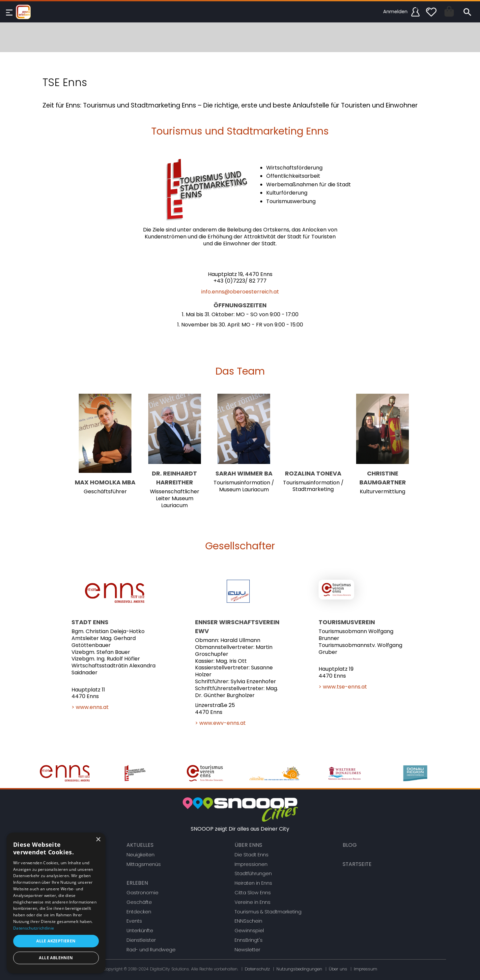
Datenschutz (257, 969)
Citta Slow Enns (253, 893)
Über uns (338, 969)
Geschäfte (139, 902)
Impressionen (251, 864)
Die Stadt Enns (252, 855)
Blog (350, 845)
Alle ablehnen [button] (56, 958)
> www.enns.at (90, 707)
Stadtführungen (253, 873)
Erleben (137, 883)
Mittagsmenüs (144, 864)
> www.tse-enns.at (343, 687)
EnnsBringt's (249, 940)
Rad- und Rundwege (151, 950)
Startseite (357, 864)
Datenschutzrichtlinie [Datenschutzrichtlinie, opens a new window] (34, 928)
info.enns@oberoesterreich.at (240, 292)
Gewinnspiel (249, 931)
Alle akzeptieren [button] (56, 941)
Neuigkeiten (141, 855)
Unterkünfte (140, 931)
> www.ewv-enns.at (220, 723)
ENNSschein (248, 921)
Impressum (366, 969)
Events (134, 921)
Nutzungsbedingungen (299, 969)
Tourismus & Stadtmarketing (268, 912)
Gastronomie (142, 893)
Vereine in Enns (253, 902)
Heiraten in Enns (253, 883)
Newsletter (247, 950)
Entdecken (139, 912)
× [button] (98, 840)
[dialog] (56, 903)
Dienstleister (141, 940)
